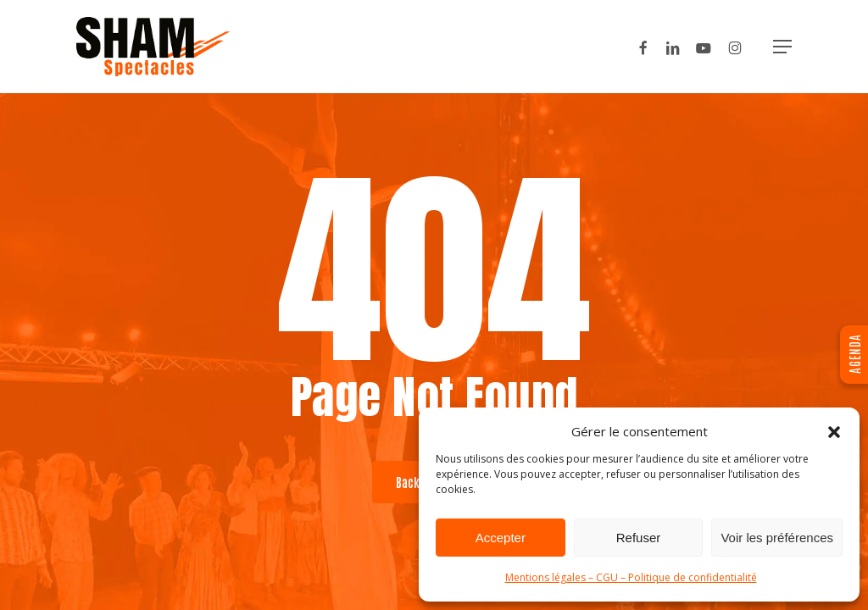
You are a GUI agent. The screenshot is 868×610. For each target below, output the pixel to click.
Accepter (501, 538)
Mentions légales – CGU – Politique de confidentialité (631, 577)
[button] (834, 432)
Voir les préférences (777, 538)
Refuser (639, 538)
